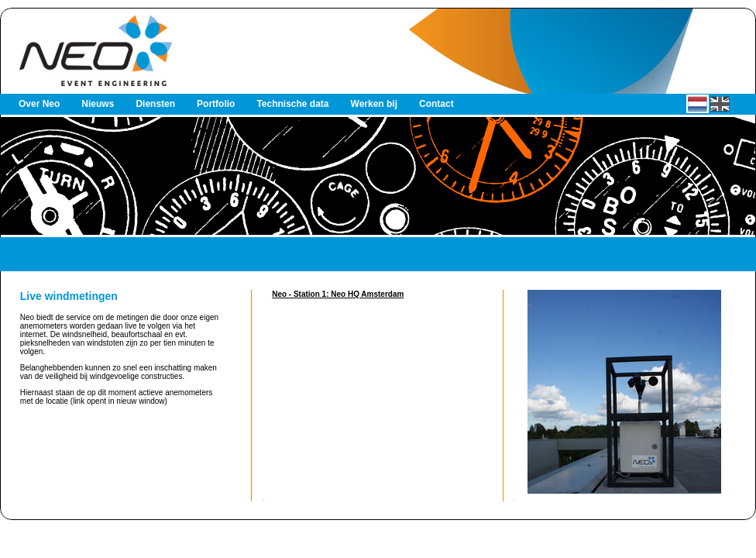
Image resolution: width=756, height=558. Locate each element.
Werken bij (374, 104)
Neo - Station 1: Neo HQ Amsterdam (338, 294)
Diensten (155, 104)
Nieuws (98, 104)
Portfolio (216, 104)
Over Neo (39, 104)
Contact (436, 104)
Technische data (292, 104)
